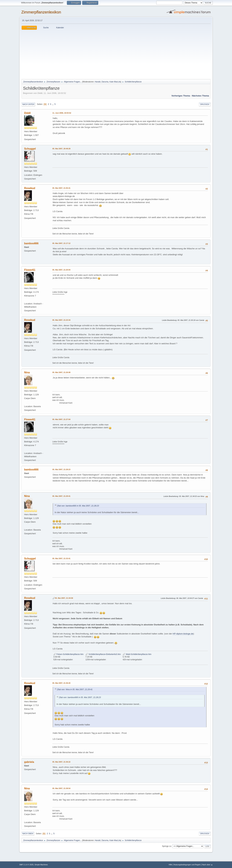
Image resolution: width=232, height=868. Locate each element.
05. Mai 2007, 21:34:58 (64, 598)
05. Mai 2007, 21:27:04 (61, 419)
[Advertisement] (116, 54)
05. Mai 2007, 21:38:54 (61, 788)
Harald (98, 82)
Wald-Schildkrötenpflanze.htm (137, 654)
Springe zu (167, 846)
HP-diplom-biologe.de (183, 634)
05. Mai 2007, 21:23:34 (61, 320)
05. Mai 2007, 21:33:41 (61, 558)
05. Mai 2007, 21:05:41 (61, 188)
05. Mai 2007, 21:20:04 (61, 270)
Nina (27, 372)
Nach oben (28, 834)
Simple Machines (41, 865)
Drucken (205, 104)
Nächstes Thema (200, 96)
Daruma (105, 82)
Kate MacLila (115, 82)
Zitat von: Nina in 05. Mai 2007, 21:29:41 (75, 689)
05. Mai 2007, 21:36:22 (61, 762)
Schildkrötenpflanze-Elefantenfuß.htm (103, 654)
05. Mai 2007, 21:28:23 (61, 469)
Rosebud (30, 188)
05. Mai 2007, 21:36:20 (61, 683)
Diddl (27, 113)
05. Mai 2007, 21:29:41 (61, 496)
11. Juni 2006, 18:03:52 (62, 113)
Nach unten (28, 104)
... (53, 104)
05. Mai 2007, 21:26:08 (61, 372)
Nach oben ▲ (207, 865)
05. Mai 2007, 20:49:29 (61, 149)
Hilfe (170, 865)
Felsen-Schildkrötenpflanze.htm (68, 654)
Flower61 (30, 270)
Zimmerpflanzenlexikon (41, 12)
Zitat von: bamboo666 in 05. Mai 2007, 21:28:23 (78, 506)
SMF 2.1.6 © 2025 (26, 865)
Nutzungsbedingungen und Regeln (187, 865)
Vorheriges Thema (181, 96)
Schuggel (30, 149)
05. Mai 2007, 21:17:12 (61, 243)
